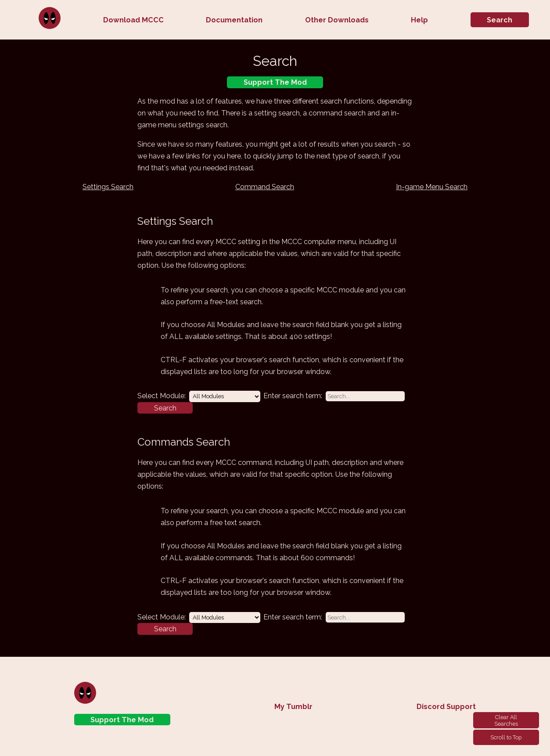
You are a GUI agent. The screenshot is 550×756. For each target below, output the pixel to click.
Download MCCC (133, 20)
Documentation (234, 20)
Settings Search (108, 187)
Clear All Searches (506, 720)
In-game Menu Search (432, 187)
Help (419, 20)
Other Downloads (337, 20)
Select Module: (162, 396)
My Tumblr (293, 707)
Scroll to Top (506, 737)
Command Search (265, 187)
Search (500, 20)
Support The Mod (275, 82)
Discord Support (446, 707)
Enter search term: (293, 396)
